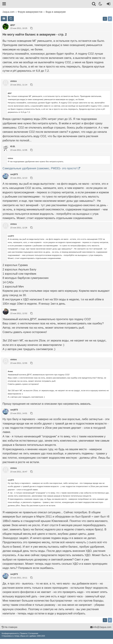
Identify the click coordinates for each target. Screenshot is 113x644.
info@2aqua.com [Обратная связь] (101, 627)
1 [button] (105, 19)
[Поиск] (94, 4)
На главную (10, 627)
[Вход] (108, 4)
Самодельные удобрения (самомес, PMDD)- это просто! (40, 168)
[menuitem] (10, 633)
